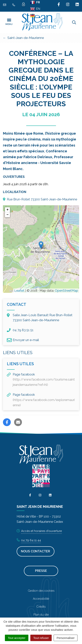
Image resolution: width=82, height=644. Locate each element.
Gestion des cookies (41, 591)
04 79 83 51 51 (20, 330)
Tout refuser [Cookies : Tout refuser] (41, 638)
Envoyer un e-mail (23, 340)
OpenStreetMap (66, 291)
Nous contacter (36, 551)
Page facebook (41, 380)
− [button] (8, 215)
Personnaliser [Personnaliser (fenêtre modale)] (66, 638)
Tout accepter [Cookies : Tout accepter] (17, 638)
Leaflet (19, 291)
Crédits (41, 607)
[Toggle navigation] (9, 22)
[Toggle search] (74, 22)
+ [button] (8, 210)
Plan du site (41, 615)
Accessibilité (41, 599)
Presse (41, 571)
